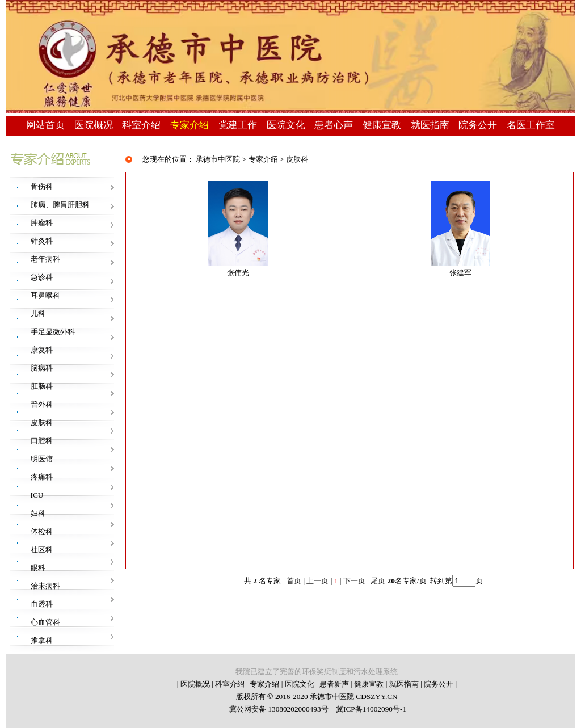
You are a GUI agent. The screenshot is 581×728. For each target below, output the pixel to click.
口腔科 (42, 441)
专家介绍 (190, 125)
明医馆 (42, 459)
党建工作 (238, 125)
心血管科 (45, 622)
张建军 (460, 273)
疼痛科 (42, 477)
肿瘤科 (42, 223)
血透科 (42, 604)
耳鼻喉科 (45, 295)
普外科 (42, 404)
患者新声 (334, 684)
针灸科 (42, 241)
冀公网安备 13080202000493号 (279, 709)
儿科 (38, 313)
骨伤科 (42, 186)
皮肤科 (42, 422)
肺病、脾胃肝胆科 (60, 205)
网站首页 (45, 125)
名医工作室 (531, 125)
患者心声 (334, 125)
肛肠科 (42, 386)
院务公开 (478, 125)
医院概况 (94, 125)
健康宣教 (382, 125)
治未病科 (45, 586)
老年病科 (45, 259)
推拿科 (42, 640)
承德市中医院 (218, 159)
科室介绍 (141, 125)
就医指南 (430, 125)
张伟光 (238, 273)
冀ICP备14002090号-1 (371, 709)
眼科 (38, 568)
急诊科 (42, 277)
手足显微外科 (53, 332)
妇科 (38, 513)
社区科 (42, 550)
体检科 (42, 531)
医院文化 (286, 125)
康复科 (42, 350)
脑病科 (42, 368)
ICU (37, 495)
